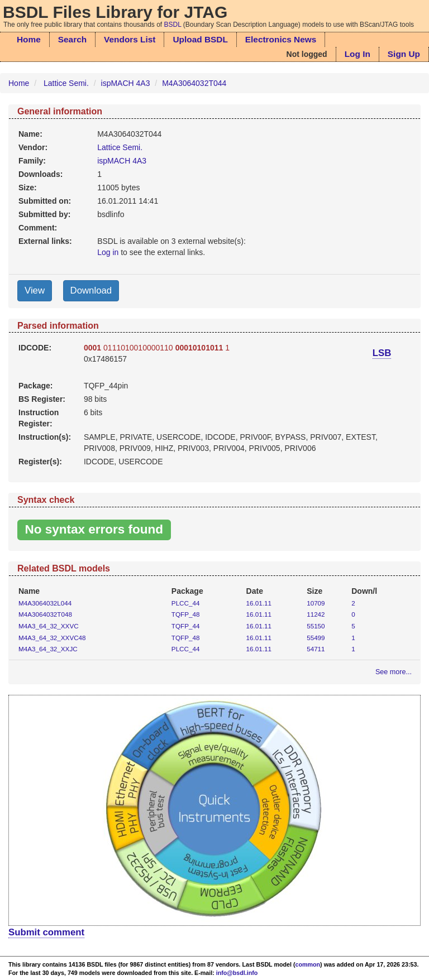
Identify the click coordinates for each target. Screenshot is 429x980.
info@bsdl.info (237, 973)
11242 (316, 614)
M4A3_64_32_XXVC (49, 626)
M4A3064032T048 (45, 614)
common (308, 964)
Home (29, 39)
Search (72, 39)
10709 (316, 603)
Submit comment (46, 932)
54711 (316, 649)
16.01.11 (259, 603)
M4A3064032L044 (45, 603)
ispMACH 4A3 (126, 83)
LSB (382, 353)
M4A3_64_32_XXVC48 (52, 638)
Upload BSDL (200, 39)
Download (91, 290)
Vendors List (130, 39)
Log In (357, 54)
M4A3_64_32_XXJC (48, 649)
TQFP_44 (186, 626)
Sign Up (404, 54)
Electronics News (281, 39)
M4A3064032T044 (194, 83)
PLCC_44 (186, 603)
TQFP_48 (186, 614)
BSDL (173, 25)
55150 (316, 626)
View (35, 290)
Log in (108, 252)
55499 (316, 638)
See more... (394, 672)
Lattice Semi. (66, 83)
